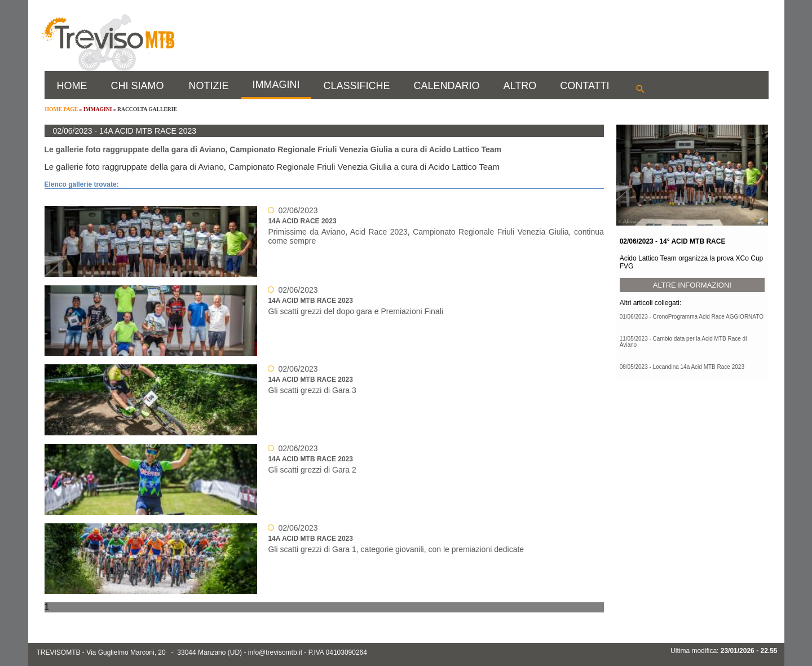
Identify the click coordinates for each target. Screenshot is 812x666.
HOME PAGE (62, 109)
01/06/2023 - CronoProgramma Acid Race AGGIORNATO (692, 317)
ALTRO (520, 86)
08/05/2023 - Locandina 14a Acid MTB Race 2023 (682, 367)
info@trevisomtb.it (275, 652)
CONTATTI (584, 86)
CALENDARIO (447, 86)
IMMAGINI (276, 85)
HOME (72, 86)
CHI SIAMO (138, 86)
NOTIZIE (209, 86)
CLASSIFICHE (357, 86)
